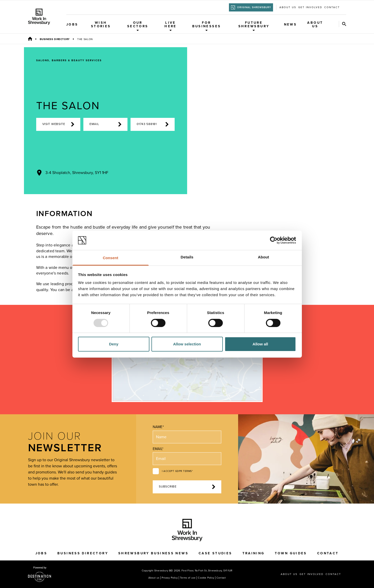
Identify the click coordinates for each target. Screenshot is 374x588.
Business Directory (55, 39)
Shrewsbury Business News (153, 553)
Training (254, 553)
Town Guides (291, 553)
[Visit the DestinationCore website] (40, 574)
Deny (114, 344)
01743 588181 (153, 124)
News (291, 24)
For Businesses (207, 26)
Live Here (171, 26)
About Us (315, 24)
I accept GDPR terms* (177, 471)
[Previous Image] (258, 185)
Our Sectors (138, 26)
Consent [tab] (111, 258)
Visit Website (58, 124)
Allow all (260, 344)
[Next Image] (280, 185)
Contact (332, 7)
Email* (158, 449)
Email (105, 124)
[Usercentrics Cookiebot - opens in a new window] (274, 240)
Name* (158, 427)
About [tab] (264, 257)
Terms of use (188, 578)
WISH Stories (101, 24)
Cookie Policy (206, 578)
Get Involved (310, 7)
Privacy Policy (170, 578)
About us (288, 7)
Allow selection (187, 344)
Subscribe (187, 487)
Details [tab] (187, 257)
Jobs (72, 24)
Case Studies (215, 553)
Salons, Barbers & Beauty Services (69, 60)
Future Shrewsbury (254, 26)
